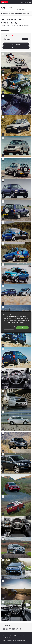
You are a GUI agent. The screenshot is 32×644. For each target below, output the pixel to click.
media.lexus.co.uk (26, 2)
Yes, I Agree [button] (22, 328)
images (8, 13)
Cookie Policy (6, 638)
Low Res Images (16, 44)
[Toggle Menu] (30, 8)
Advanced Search (21, 10)
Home (3, 13)
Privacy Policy (6, 636)
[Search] (16, 8)
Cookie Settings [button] (9, 328)
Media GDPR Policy (15, 636)
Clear (25, 39)
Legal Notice (23, 636)
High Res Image (16, 48)
